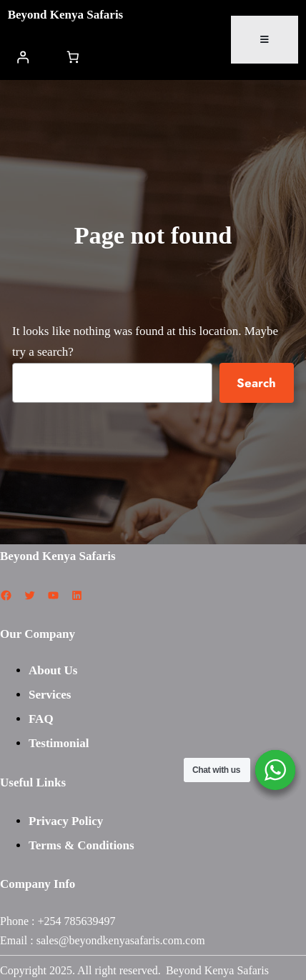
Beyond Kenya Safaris (66, 15)
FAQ (41, 719)
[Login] (23, 57)
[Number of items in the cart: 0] (73, 57)
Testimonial (59, 743)
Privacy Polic (63, 821)
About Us (53, 670)
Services (50, 695)
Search (256, 383)
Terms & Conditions (82, 845)
